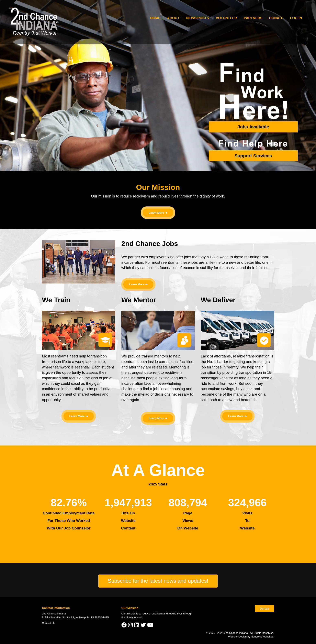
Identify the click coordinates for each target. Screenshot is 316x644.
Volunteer (226, 18)
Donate (276, 18)
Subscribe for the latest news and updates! (158, 581)
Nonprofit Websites (262, 637)
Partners (253, 18)
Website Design (238, 637)
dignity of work (134, 617)
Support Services (253, 156)
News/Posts (198, 18)
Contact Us (49, 623)
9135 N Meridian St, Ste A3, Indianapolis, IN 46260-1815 (75, 617)
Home (155, 18)
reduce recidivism (152, 614)
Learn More (156, 213)
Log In (296, 18)
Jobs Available (253, 127)
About (173, 18)
